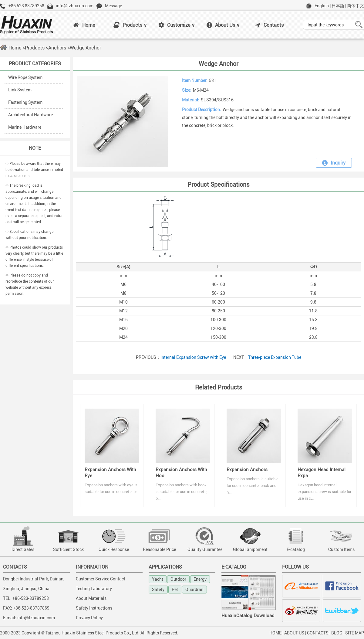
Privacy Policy (89, 618)
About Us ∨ (223, 25)
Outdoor (178, 579)
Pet (175, 589)
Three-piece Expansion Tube (275, 357)
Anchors (57, 48)
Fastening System (25, 102)
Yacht (158, 579)
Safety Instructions (94, 608)
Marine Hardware (25, 127)
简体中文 (356, 6)
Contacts (270, 25)
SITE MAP (355, 633)
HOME (275, 633)
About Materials (91, 598)
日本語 (338, 6)
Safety (158, 589)
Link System (20, 90)
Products (35, 48)
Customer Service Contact (101, 579)
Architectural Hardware (30, 115)
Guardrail (194, 589)
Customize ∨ (177, 25)
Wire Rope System (25, 77)
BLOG (337, 633)
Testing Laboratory (94, 588)
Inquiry (334, 163)
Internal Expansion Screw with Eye (193, 357)
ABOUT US (294, 633)
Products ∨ (130, 25)
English (322, 6)
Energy (200, 579)
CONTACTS (318, 633)
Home (84, 25)
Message (113, 6)
